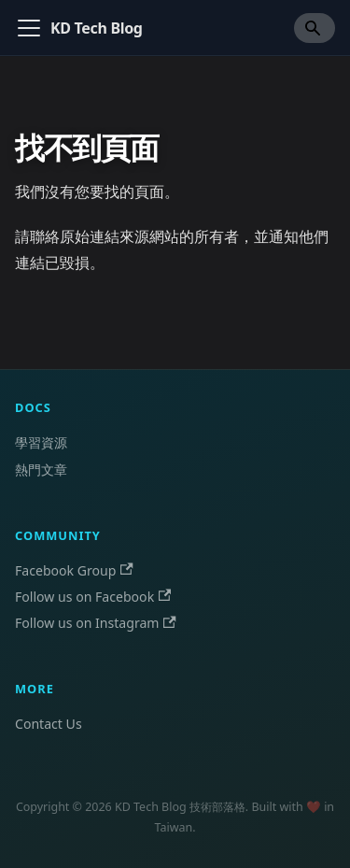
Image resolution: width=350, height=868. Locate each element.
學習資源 (41, 442)
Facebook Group (74, 570)
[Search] (315, 28)
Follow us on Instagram (96, 623)
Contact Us (49, 724)
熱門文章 (41, 470)
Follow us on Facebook (93, 597)
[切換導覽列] (29, 28)
